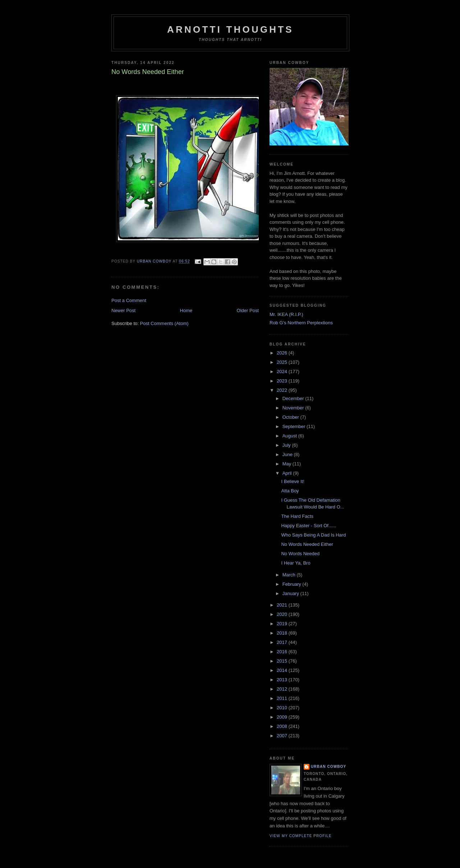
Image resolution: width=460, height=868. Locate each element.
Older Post (248, 310)
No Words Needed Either (307, 544)
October (291, 417)
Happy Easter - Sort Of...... (309, 526)
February (293, 584)
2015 (283, 661)
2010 (283, 708)
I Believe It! (293, 481)
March (290, 575)
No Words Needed (300, 554)
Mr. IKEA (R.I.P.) (286, 314)
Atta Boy (290, 491)
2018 (283, 633)
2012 (283, 689)
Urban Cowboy (328, 767)
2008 (283, 726)
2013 (283, 680)
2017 (283, 642)
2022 (283, 390)
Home (186, 310)
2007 (283, 736)
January (291, 593)
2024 (283, 372)
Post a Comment (129, 300)
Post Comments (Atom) (164, 323)
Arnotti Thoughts (230, 29)
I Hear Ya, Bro (296, 563)
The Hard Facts (297, 516)
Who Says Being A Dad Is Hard (313, 535)
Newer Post (123, 310)
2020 (283, 614)
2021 (283, 605)
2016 (283, 652)
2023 (283, 381)
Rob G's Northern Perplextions (301, 323)
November (294, 408)
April (288, 473)
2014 (283, 670)
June (288, 454)
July (287, 445)
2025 (283, 362)
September (295, 426)
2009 (283, 717)
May (287, 464)
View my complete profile (301, 836)
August (290, 436)
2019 (283, 624)
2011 (283, 698)
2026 (283, 353)
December (294, 398)
